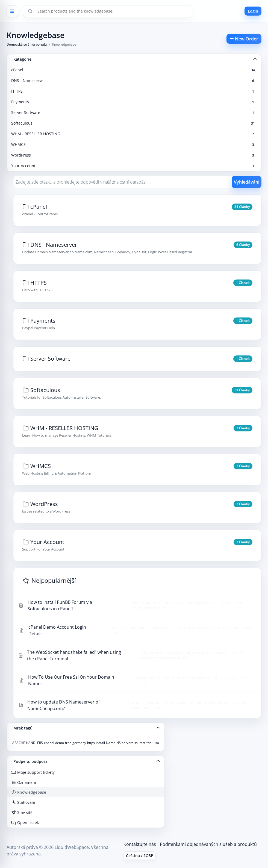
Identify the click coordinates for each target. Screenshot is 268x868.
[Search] (30, 11)
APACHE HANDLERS (28, 743)
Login (253, 11)
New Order (244, 39)
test (142, 743)
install (100, 743)
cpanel (49, 743)
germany (79, 743)
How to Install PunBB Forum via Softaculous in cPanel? (136, 605)
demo (60, 743)
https (91, 743)
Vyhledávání (247, 182)
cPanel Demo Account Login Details (136, 630)
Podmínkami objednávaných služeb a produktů (208, 844)
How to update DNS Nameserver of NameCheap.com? (136, 705)
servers (128, 743)
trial (149, 743)
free (68, 743)
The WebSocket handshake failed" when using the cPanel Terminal (136, 655)
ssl (136, 743)
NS (119, 743)
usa (156, 743)
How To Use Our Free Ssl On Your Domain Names (136, 680)
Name (111, 743)
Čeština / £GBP (140, 856)
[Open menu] (12, 11)
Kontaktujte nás (140, 844)
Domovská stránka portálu (27, 44)
